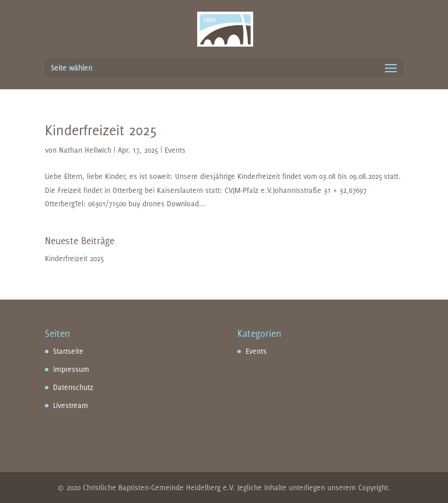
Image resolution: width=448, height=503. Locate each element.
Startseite (68, 351)
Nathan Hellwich (85, 150)
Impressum (71, 369)
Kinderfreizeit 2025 (101, 130)
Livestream (71, 405)
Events (175, 150)
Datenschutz (73, 387)
